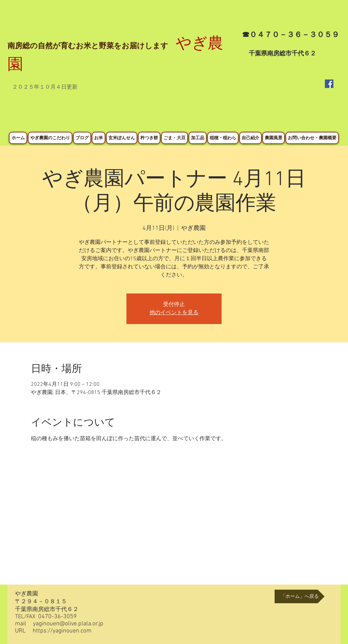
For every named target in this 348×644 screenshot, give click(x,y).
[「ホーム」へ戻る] (300, 596)
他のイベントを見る (174, 313)
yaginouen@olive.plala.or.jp (68, 624)
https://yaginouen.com (62, 631)
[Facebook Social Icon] (329, 84)
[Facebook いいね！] (323, 115)
